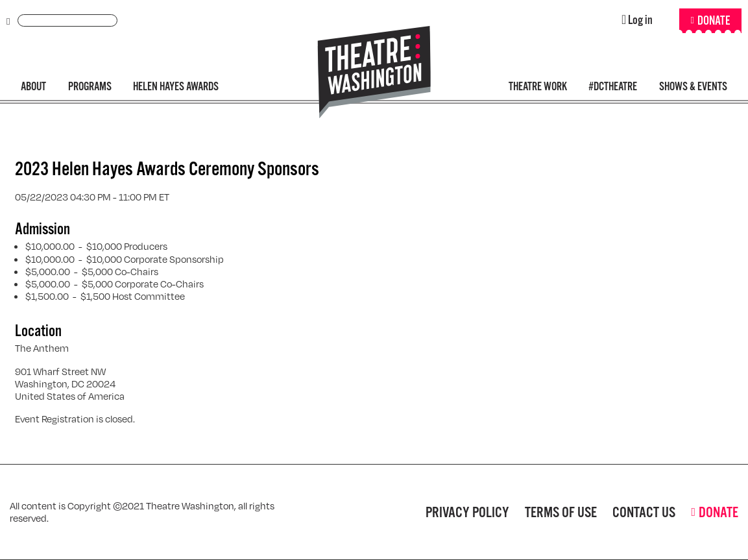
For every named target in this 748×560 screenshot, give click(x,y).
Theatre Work (538, 87)
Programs (90, 87)
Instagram (384, 512)
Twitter (362, 512)
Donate (714, 21)
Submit (8, 22)
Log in (640, 20)
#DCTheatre (613, 87)
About (33, 87)
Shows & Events (693, 87)
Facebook (340, 512)
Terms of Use (561, 512)
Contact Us (644, 512)
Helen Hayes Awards (176, 87)
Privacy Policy (467, 512)
